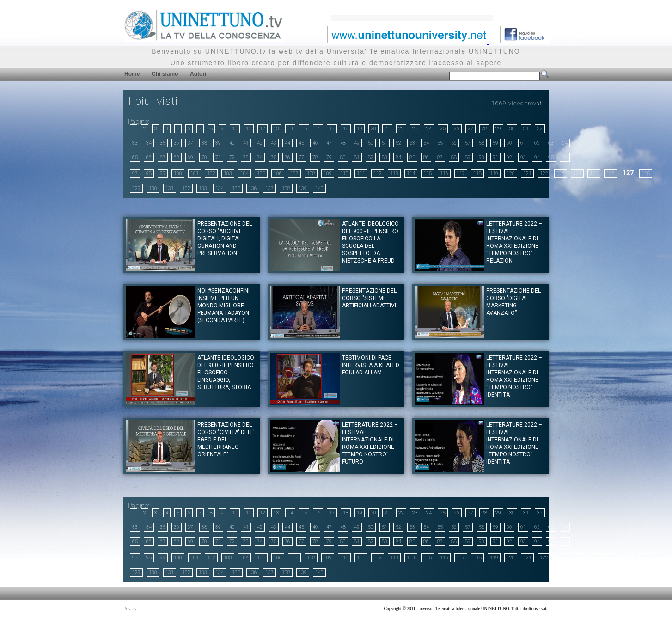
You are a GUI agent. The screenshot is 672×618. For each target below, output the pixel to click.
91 (495, 157)
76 (287, 157)
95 (551, 157)
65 (135, 157)
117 (461, 174)
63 (551, 143)
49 (357, 143)
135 (236, 188)
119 (494, 174)
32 (540, 129)
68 (177, 157)
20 (373, 129)
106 (278, 174)
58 (482, 143)
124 (577, 174)
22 (401, 129)
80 (343, 157)
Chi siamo (165, 74)
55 (440, 143)
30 (512, 129)
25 (443, 129)
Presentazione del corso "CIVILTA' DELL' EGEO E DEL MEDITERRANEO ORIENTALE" (226, 440)
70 (204, 157)
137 (269, 188)
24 (429, 129)
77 (301, 157)
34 (149, 143)
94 (537, 157)
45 (301, 143)
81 (357, 157)
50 (371, 143)
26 (457, 129)
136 (253, 188)
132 (186, 188)
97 (135, 174)
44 (287, 143)
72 (232, 157)
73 (246, 157)
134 (220, 188)
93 (523, 157)
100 (178, 174)
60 (509, 143)
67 (163, 157)
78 (315, 157)
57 (468, 143)
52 (398, 143)
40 (232, 143)
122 (544, 174)
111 (361, 174)
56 (454, 143)
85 (412, 157)
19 (360, 129)
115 (428, 174)
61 (523, 143)
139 (303, 188)
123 (561, 174)
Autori (198, 74)
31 (526, 129)
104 (244, 174)
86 (426, 157)
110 (344, 174)
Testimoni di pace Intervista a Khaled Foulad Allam (371, 365)
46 (315, 143)
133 (203, 188)
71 (218, 157)
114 (411, 174)
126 (611, 174)
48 (343, 143)
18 (346, 129)
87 (440, 157)
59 (495, 143)
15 (304, 129)
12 (263, 129)
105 (261, 174)
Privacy (130, 609)
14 (290, 129)
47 (329, 143)
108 (311, 174)
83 (385, 157)
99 (163, 174)
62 (537, 143)
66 (149, 157)
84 (398, 157)
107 (294, 174)
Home (132, 74)
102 (211, 174)
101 (195, 174)
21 (387, 129)
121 (527, 174)
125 (594, 174)
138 (286, 188)
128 (646, 174)
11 (249, 129)
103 (228, 174)
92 (509, 157)
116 (444, 174)
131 (170, 188)
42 (260, 143)
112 (378, 174)
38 (204, 143)
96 (565, 157)
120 (511, 174)
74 (260, 157)
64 (565, 143)
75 (274, 157)
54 (426, 143)
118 (477, 174)
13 (276, 129)
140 (319, 188)
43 (274, 143)
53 (412, 143)
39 (218, 143)
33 (135, 143)
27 (470, 129)
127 (628, 173)
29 (498, 129)
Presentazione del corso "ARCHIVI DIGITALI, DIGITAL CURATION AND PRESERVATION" (225, 239)
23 (415, 129)
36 (177, 143)
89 (468, 157)
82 (371, 157)
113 (394, 174)
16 (318, 129)
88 (454, 157)
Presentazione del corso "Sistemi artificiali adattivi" (370, 298)
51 (385, 143)
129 (136, 188)
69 (190, 157)
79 (329, 157)
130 (153, 188)
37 (190, 143)
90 (482, 157)
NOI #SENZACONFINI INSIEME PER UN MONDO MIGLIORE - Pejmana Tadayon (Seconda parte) (223, 306)
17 (332, 129)
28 (484, 129)
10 (235, 129)
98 (149, 174)
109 (328, 174)
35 (163, 143)
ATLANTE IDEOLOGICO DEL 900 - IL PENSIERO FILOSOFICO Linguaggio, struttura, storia (226, 373)
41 (246, 143)
